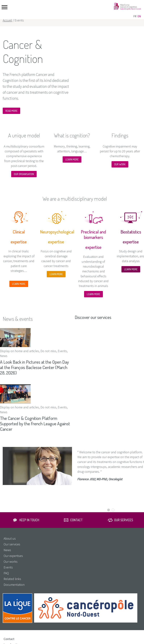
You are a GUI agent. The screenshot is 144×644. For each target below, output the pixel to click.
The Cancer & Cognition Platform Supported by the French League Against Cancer (35, 424)
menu (5, 7)
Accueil (7, 20)
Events (8, 567)
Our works (11, 562)
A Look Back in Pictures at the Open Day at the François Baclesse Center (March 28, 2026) (34, 367)
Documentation (14, 585)
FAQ (6, 573)
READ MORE (11, 111)
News (7, 550)
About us (10, 538)
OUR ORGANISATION (24, 174)
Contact (76, 520)
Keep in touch (29, 520)
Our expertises (13, 556)
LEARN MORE (72, 159)
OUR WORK (120, 164)
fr (135, 16)
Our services (124, 520)
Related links (12, 579)
